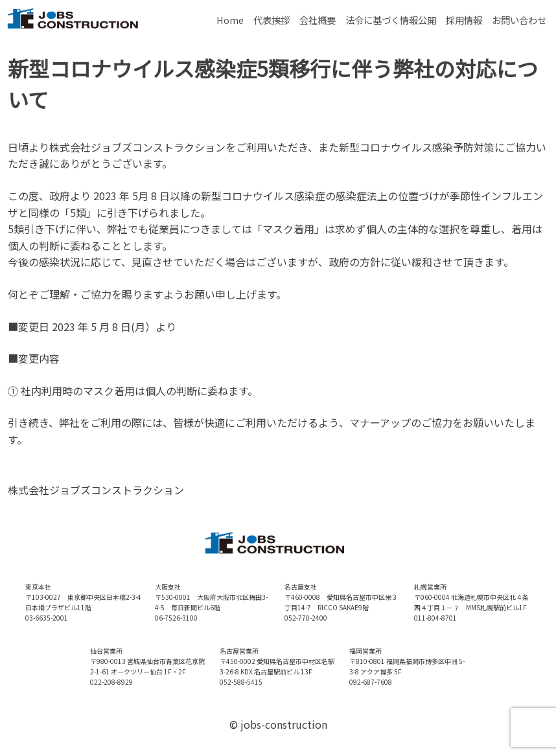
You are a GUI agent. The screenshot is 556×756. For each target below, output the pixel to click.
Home (230, 20)
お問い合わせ (519, 20)
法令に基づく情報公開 (391, 20)
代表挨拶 (272, 20)
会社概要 (318, 20)
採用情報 (464, 20)
